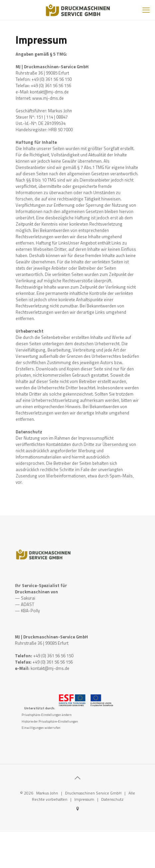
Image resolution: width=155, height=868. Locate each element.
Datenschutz (112, 799)
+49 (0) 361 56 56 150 (53, 656)
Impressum (84, 799)
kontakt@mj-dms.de (50, 668)
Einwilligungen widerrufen (41, 728)
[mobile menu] (146, 10)
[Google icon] (77, 809)
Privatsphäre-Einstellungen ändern (47, 715)
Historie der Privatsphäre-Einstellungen (50, 721)
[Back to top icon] (78, 778)
